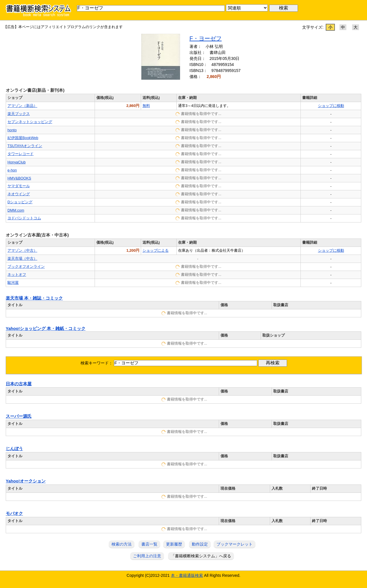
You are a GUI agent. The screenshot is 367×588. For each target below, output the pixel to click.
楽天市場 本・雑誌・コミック (34, 298)
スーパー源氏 (19, 416)
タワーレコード (21, 154)
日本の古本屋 (19, 384)
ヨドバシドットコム (24, 218)
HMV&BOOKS (19, 178)
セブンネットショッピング (30, 122)
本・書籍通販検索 (187, 575)
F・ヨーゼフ (206, 38)
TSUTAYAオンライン (25, 146)
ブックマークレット (235, 544)
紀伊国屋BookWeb (23, 138)
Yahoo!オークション (26, 481)
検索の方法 (122, 544)
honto (12, 130)
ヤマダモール (19, 186)
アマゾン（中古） (22, 250)
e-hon (12, 170)
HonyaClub (16, 162)
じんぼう (14, 449)
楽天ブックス (19, 114)
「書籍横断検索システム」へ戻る (201, 556)
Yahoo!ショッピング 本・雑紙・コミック (46, 329)
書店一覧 (149, 544)
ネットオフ (17, 275)
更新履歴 (174, 544)
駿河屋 (13, 283)
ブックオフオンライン (26, 266)
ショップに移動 (331, 106)
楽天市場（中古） (22, 258)
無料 (146, 106)
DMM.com (16, 210)
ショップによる (156, 250)
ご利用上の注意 (147, 556)
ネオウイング (19, 194)
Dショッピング (20, 202)
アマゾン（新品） (22, 106)
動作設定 (200, 544)
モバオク (14, 513)
